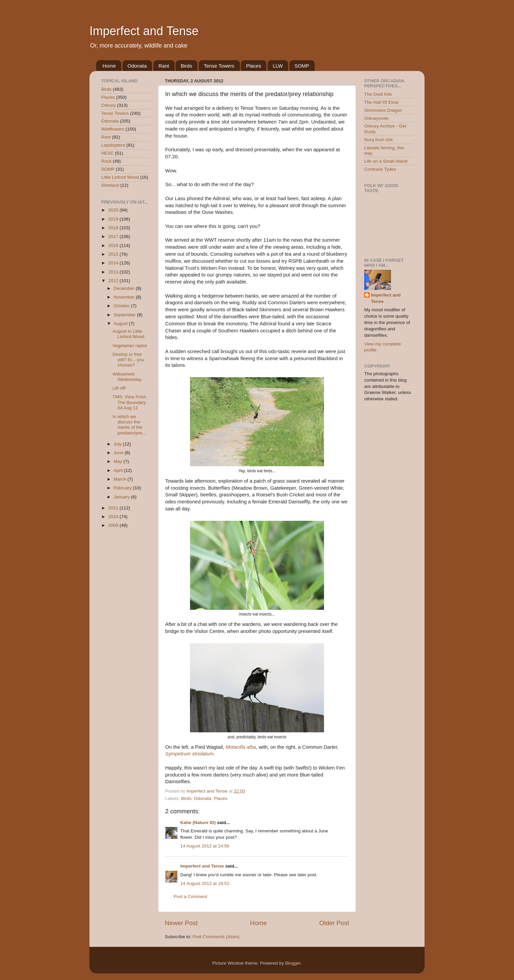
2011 (114, 508)
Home (109, 66)
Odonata (137, 66)
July (118, 444)
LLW (278, 66)
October (122, 306)
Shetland (110, 185)
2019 (114, 219)
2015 (114, 254)
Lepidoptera (113, 145)
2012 (114, 281)
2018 (114, 228)
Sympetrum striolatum (189, 754)
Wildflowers (113, 129)
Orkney (109, 105)
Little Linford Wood (120, 177)
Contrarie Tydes (380, 169)
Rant (164, 66)
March (120, 479)
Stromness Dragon (383, 110)
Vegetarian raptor (130, 346)
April (119, 470)
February (123, 488)
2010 (114, 517)
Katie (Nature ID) (198, 823)
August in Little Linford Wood (128, 334)
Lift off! (119, 388)
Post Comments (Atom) (216, 937)
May (118, 461)
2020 (114, 210)
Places (253, 66)
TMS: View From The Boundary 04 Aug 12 (129, 402)
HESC (108, 153)
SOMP (302, 66)
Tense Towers (219, 66)
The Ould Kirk (378, 94)
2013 (114, 272)
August (121, 323)
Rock (106, 161)
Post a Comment (190, 896)
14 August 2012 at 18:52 (205, 883)
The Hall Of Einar (382, 102)
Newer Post (181, 923)
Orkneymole (376, 118)
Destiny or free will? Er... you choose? (128, 360)
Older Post (334, 923)
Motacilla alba (241, 747)
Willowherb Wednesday (127, 377)
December (125, 288)
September (125, 315)
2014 (114, 263)
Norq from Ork (379, 140)
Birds (186, 66)
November (125, 297)
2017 (114, 236)
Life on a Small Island (386, 161)
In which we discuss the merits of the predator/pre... (129, 425)
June (119, 453)
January (122, 497)
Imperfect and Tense (144, 31)
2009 (114, 525)
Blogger (293, 963)
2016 (114, 246)
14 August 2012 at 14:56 (205, 846)
